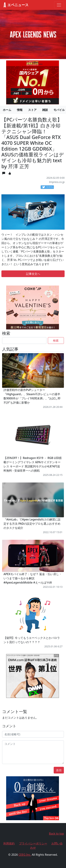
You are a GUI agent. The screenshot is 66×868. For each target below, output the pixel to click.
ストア (32, 110)
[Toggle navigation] (59, 5)
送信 (59, 770)
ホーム (7, 110)
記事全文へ (33, 274)
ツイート (48, 187)
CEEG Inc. (25, 855)
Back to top (56, 834)
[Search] (24, 341)
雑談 (45, 110)
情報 (20, 110)
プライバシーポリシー (33, 843)
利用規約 (9, 843)
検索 (56, 341)
